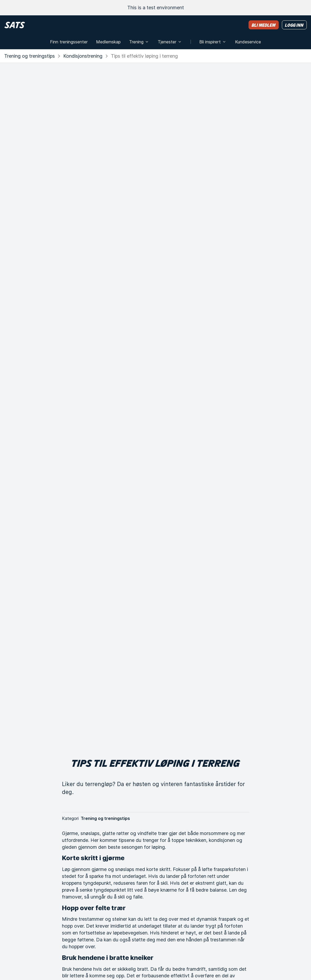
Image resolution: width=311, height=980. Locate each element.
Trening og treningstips (30, 56)
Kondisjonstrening (83, 56)
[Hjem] (15, 25)
